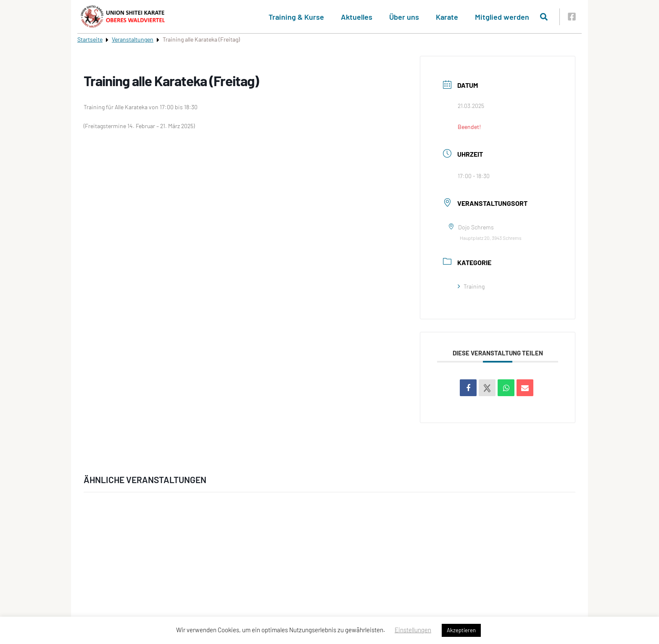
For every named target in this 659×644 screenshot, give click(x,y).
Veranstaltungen (133, 39)
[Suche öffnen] (544, 17)
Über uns (404, 17)
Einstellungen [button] (413, 630)
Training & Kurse (296, 17)
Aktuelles (357, 17)
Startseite (90, 39)
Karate (447, 17)
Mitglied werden (502, 17)
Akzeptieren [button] (461, 630)
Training (471, 286)
